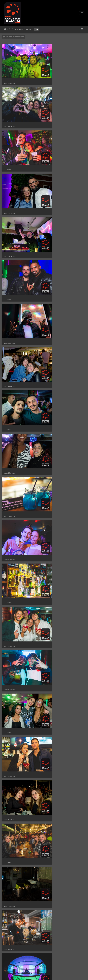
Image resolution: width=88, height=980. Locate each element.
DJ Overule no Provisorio (21, 29)
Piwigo (51, 975)
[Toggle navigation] (82, 13)
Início (5, 29)
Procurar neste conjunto (13, 37)
